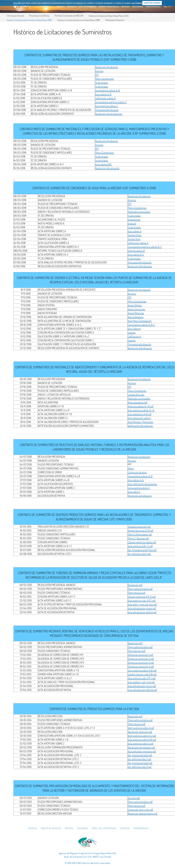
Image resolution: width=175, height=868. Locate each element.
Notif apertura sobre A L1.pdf (142, 736)
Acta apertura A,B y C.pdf (140, 546)
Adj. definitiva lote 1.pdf (139, 554)
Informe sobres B (136, 251)
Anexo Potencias (136, 313)
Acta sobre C (134, 492)
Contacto (125, 828)
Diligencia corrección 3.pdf (141, 663)
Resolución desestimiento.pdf (142, 814)
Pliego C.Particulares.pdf (140, 534)
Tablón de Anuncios (51, 828)
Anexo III (132, 223)
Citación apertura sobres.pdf (142, 542)
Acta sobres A (135, 231)
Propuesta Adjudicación (140, 262)
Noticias (69, 828)
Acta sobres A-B (103, 94)
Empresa (33, 828)
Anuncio (99, 71)
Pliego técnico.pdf (136, 593)
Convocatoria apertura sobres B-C (145, 247)
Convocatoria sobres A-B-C (141, 325)
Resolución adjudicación (140, 496)
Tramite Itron (134, 239)
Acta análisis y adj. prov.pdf (141, 682)
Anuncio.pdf (134, 798)
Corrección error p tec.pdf (140, 810)
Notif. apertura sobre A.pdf (141, 728)
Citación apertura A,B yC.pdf (142, 597)
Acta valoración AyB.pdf (140, 414)
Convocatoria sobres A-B (107, 90)
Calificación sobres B (105, 98)
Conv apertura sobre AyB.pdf (142, 670)
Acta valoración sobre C (139, 418)
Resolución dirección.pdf (140, 732)
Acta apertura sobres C (106, 106)
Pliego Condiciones (104, 79)
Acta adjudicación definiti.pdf (142, 690)
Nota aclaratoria (136, 317)
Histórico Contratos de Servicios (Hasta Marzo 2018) (79, 20)
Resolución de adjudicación (109, 114)
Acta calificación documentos (142, 484)
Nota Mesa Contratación (140, 321)
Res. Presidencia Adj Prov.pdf (142, 550)
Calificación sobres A (138, 243)
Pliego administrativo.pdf (140, 589)
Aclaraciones (134, 220)
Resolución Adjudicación (107, 168)
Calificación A (134, 336)
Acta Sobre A (134, 329)
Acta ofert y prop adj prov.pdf (142, 604)
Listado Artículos (136, 395)
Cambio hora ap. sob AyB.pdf (142, 674)
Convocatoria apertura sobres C (111, 102)
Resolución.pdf (135, 585)
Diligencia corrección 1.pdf (140, 655)
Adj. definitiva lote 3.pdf (140, 767)
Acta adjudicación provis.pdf (142, 608)
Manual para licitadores (115, 20)
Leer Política (137, 3)
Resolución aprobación (139, 457)
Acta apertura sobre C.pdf (141, 743)
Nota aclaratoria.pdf (137, 402)
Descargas (83, 828)
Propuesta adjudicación (107, 110)
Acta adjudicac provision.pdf (142, 751)
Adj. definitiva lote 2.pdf (139, 759)
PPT (97, 75)
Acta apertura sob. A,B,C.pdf (142, 601)
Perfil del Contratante (104, 828)
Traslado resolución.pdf (139, 527)
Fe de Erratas (134, 227)
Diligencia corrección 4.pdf (141, 666)
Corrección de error (137, 472)
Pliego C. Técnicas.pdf (138, 538)
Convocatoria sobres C (139, 488)
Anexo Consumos (136, 309)
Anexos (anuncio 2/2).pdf (140, 530)
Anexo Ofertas (135, 305)
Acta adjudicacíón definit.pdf (142, 612)
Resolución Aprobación (106, 67)
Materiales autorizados (139, 212)
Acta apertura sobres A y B (141, 410)
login (169, 6)
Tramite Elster (135, 235)
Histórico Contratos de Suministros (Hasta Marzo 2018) (29, 20)
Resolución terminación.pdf (141, 747)
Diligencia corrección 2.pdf (141, 659)
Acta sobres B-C (136, 255)
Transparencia (141, 828)
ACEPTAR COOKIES (152, 3)
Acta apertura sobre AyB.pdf (142, 740)
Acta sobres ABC (103, 164)
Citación (132, 333)
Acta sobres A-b (136, 480)
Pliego (131, 468)
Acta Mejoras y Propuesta (140, 422)
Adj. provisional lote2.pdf (140, 755)
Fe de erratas (102, 83)
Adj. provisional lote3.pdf (140, 763)
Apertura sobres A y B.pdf (141, 406)
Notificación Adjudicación (140, 426)
